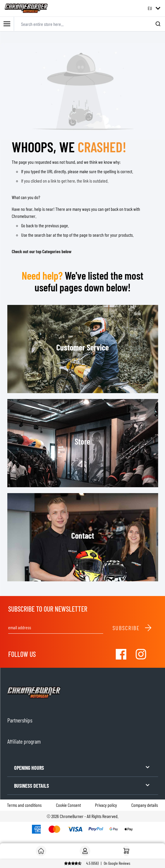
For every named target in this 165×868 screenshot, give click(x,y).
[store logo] (26, 8)
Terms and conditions (24, 805)
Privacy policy (106, 805)
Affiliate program (24, 741)
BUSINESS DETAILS (83, 785)
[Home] (126, 851)
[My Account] (85, 851)
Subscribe (132, 628)
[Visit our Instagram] (141, 654)
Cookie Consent (68, 805)
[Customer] (41, 851)
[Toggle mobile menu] (7, 24)
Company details (145, 805)
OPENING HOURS (83, 767)
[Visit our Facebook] (121, 654)
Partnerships (20, 720)
